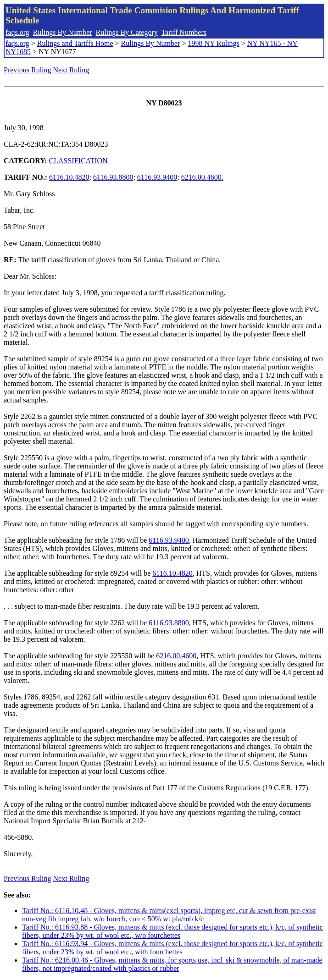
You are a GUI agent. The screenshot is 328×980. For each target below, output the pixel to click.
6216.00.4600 (176, 656)
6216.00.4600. (202, 177)
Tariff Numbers (184, 32)
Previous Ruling (28, 70)
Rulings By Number (63, 32)
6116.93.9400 (157, 177)
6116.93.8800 (113, 177)
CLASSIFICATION (78, 161)
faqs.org (17, 32)
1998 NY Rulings (214, 43)
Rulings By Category (127, 32)
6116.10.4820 (69, 177)
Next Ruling (71, 70)
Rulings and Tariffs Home (75, 43)
